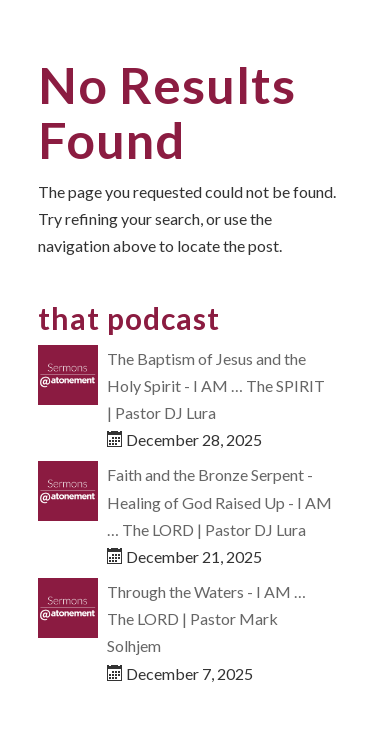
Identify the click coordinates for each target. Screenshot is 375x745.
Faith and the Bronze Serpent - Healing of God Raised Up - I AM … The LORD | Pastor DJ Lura (219, 501)
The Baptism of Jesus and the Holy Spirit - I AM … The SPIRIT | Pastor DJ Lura (216, 385)
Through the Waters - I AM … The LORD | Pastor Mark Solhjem (206, 618)
